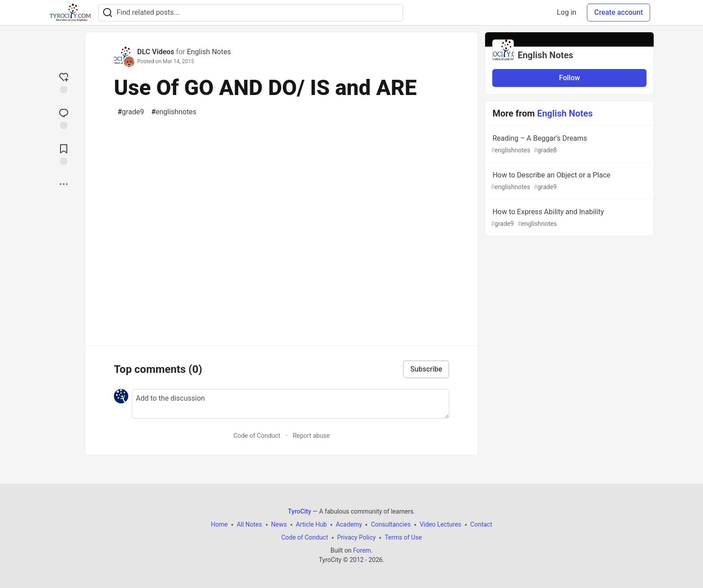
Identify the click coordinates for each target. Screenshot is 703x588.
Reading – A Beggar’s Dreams (568, 145)
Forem (362, 550)
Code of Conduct (257, 436)
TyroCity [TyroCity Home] (299, 511)
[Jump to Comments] (64, 118)
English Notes (209, 52)
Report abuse (311, 436)
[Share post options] (64, 184)
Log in (566, 12)
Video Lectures (440, 524)
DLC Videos (156, 52)
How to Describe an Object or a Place (568, 181)
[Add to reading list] (64, 154)
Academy (349, 524)
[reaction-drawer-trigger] (64, 82)
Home (219, 524)
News (279, 524)
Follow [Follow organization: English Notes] (570, 78)
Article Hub (311, 524)
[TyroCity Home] (70, 13)
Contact (481, 524)
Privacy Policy (356, 537)
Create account (618, 12)
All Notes (250, 524)
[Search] (108, 13)
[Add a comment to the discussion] (291, 404)
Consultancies (391, 524)
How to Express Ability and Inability (568, 218)
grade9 (131, 112)
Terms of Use (403, 537)
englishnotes (174, 112)
